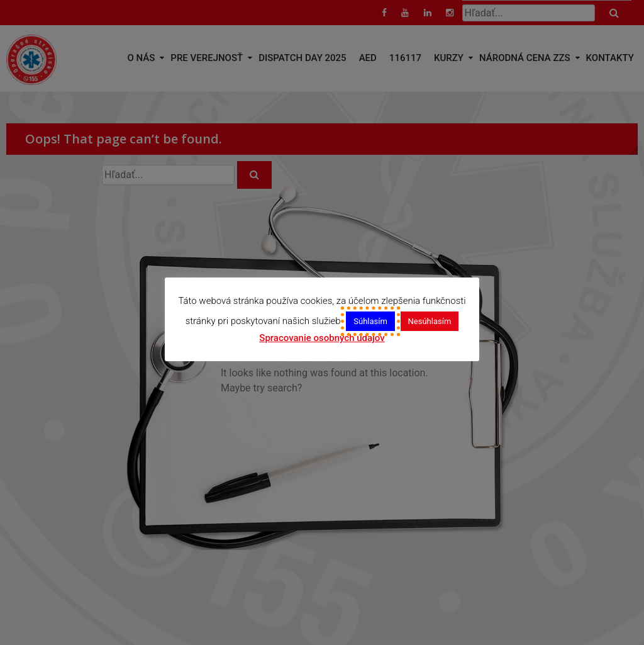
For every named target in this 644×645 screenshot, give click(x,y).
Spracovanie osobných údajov (322, 338)
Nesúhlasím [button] (430, 321)
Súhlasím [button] (370, 321)
